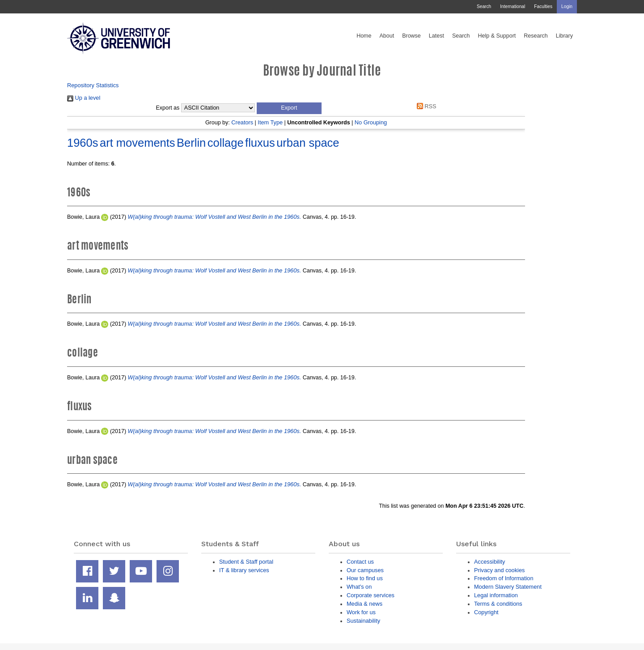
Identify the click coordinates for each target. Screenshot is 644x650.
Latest (436, 36)
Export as (168, 108)
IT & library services (244, 570)
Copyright (486, 612)
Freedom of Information (504, 578)
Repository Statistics (93, 85)
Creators (242, 122)
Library (564, 36)
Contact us (360, 562)
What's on (359, 587)
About (387, 36)
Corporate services (371, 595)
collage (226, 143)
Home (364, 36)
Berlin (191, 143)
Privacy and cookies (499, 570)
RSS (425, 106)
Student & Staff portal (246, 562)
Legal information (496, 595)
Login (567, 6)
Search (484, 6)
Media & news (364, 604)
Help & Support (497, 36)
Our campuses (365, 570)
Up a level (84, 98)
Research (536, 36)
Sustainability (363, 621)
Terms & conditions (498, 604)
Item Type (270, 122)
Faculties (543, 6)
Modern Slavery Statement (508, 587)
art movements (138, 143)
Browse (411, 36)
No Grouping (371, 122)
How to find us (365, 578)
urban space (308, 143)
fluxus (260, 143)
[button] (289, 108)
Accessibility (489, 562)
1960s (83, 143)
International (513, 6)
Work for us (361, 612)
